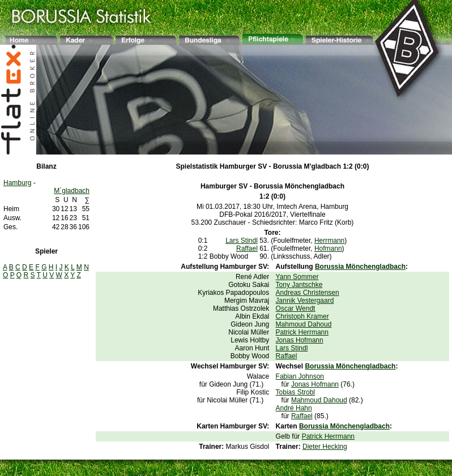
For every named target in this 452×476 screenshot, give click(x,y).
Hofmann (328, 248)
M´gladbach (72, 191)
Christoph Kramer (302, 316)
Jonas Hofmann (300, 340)
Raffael (247, 248)
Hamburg (17, 183)
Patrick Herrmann (302, 332)
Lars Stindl (242, 241)
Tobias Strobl (295, 392)
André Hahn (294, 408)
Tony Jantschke (299, 285)
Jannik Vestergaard (305, 301)
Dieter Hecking (325, 447)
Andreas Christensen (308, 293)
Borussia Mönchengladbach (299, 186)
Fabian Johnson (300, 376)
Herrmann (329, 241)
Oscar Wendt (296, 308)
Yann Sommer (297, 277)
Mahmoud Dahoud (304, 324)
